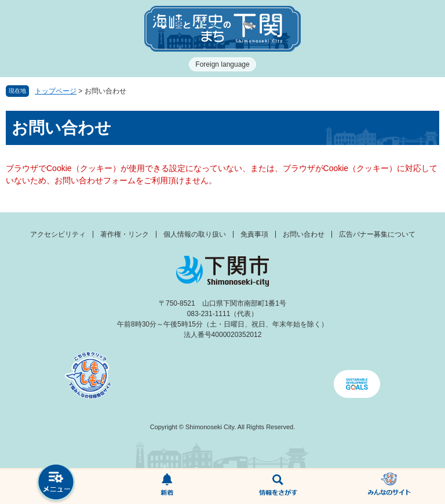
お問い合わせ (304, 234)
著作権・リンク (125, 234)
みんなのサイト (389, 487)
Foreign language (222, 64)
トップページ (56, 91)
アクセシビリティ (58, 234)
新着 (167, 487)
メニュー (56, 483)
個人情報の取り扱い (195, 234)
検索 (278, 487)
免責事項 (254, 234)
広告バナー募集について (377, 234)
